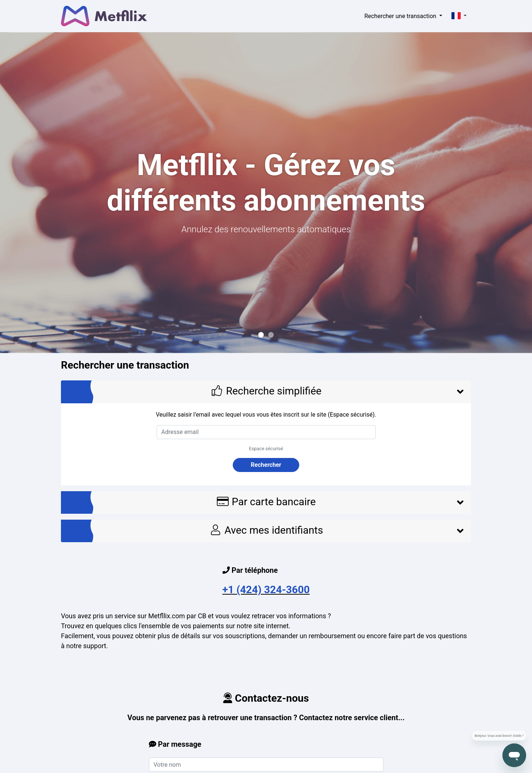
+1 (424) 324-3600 (266, 590)
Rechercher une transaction (401, 16)
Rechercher (266, 465)
